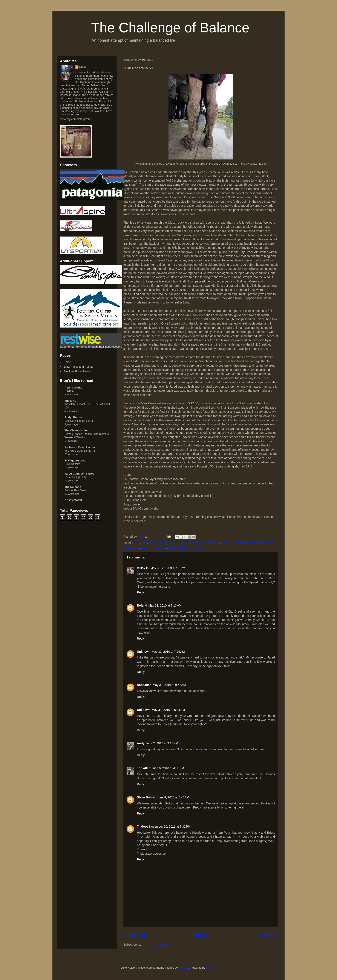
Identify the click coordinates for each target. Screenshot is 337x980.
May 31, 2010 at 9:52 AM (169, 685)
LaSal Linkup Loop (75, 477)
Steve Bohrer (146, 797)
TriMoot (142, 827)
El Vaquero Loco (75, 460)
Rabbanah (144, 685)
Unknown (144, 652)
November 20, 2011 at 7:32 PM (170, 827)
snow (136, 548)
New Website (72, 464)
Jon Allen (144, 768)
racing (260, 543)
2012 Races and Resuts (78, 367)
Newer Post (134, 935)
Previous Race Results (78, 371)
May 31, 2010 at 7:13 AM (165, 605)
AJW (137, 543)
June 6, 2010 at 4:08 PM (168, 768)
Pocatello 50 (246, 543)
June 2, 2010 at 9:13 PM (162, 743)
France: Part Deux (75, 490)
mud (225, 543)
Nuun (233, 543)
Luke (83, 67)
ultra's (197, 548)
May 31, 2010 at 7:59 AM (168, 652)
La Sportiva (194, 543)
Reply (141, 592)
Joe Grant (178, 543)
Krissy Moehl (73, 500)
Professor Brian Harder (80, 447)
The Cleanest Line (76, 430)
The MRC (70, 401)
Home (202, 935)
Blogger (211, 968)
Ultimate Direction (180, 548)
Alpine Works (73, 388)
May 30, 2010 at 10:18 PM (168, 568)
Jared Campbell (159, 543)
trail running (158, 548)
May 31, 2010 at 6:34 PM (168, 710)
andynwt (184, 968)
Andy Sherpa (73, 417)
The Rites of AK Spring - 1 (80, 451)
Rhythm (69, 391)
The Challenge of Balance (170, 28)
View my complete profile (75, 119)
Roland (142, 605)
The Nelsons (73, 487)
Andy (141, 743)
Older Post (268, 935)
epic (144, 543)
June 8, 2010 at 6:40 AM (173, 797)
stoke (145, 548)
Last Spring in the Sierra (79, 421)
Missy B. (143, 568)
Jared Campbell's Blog (80, 474)
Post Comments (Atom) (157, 945)
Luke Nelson (212, 543)
